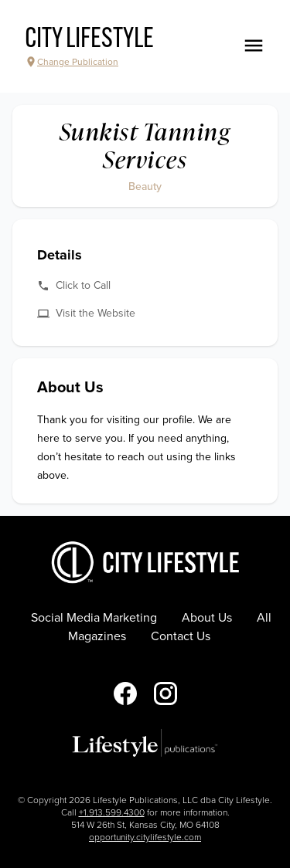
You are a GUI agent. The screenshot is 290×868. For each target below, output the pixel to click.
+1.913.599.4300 (112, 812)
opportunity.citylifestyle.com (145, 837)
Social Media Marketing (94, 618)
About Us (207, 618)
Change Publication (72, 62)
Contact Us (181, 636)
